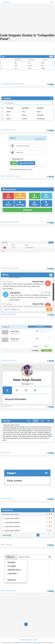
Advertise (40, 643)
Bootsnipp (6, 2)
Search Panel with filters (9, 591)
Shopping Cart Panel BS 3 (9, 360)
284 (49, 269)
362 (49, 176)
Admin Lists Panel (7, 545)
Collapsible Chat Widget (9, 314)
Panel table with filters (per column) (12, 84)
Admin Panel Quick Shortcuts (10, 222)
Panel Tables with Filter (8, 130)
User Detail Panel (6, 406)
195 (49, 453)
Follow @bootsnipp (26, 640)
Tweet (35, 640)
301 (49, 222)
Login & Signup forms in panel (11, 176)
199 (49, 407)
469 (49, 130)
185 (49, 545)
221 (49, 361)
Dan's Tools (18, 643)
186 (49, 499)
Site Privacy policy (27, 643)
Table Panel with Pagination (10, 268)
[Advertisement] (28, 17)
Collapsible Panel (7, 499)
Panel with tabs (6, 452)
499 (49, 84)
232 (49, 315)
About (35, 643)
